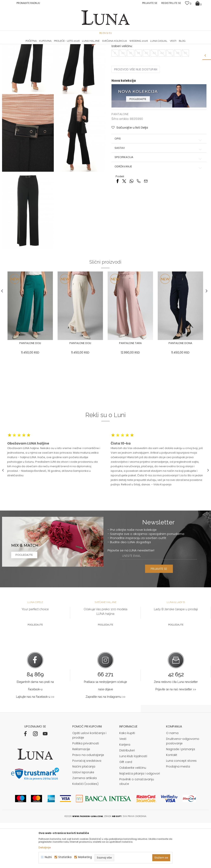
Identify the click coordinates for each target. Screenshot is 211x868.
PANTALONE (49, 50)
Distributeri (127, 796)
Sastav (158, 189)
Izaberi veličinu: (122, 87)
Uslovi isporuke (83, 817)
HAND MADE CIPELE (37, 44)
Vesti (123, 784)
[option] (37, 45)
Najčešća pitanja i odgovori (140, 819)
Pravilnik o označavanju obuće (137, 827)
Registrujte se (171, 3)
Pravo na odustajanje (88, 800)
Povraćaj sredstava (87, 806)
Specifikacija (158, 198)
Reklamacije (81, 794)
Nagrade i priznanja (181, 794)
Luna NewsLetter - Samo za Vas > (107, 44)
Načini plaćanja (84, 812)
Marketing (85, 857)
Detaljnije (45, 847)
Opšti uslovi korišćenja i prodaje (89, 780)
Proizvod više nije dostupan (135, 110)
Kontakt (172, 800)
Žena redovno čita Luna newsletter (176, 727)
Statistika (65, 857)
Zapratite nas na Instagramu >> (105, 742)
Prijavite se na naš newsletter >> (176, 734)
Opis (158, 180)
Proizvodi (34, 50)
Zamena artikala (84, 823)
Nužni (48, 857)
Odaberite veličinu (133, 813)
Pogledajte (35, 670)
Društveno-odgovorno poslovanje (183, 786)
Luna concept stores (181, 806)
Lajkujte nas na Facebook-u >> (35, 742)
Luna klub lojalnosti (133, 801)
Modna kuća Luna (13, 50)
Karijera (125, 790)
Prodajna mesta (178, 812)
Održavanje (158, 208)
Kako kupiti (127, 778)
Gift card (126, 807)
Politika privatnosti (86, 789)
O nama (172, 778)
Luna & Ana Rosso (175, 44)
